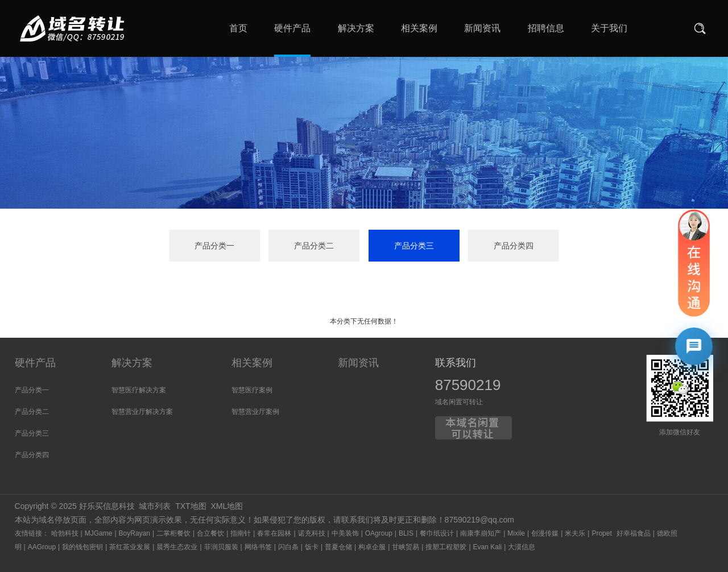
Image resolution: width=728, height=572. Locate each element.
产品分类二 (314, 246)
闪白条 (288, 547)
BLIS (406, 533)
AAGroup (42, 547)
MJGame (99, 533)
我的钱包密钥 (82, 547)
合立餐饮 (210, 533)
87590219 (468, 385)
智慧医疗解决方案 (139, 390)
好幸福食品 (634, 533)
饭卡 (312, 547)
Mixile (516, 533)
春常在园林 (274, 533)
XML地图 (227, 506)
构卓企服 (372, 547)
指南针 (241, 533)
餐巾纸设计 (437, 533)
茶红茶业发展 (130, 547)
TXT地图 (191, 506)
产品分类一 (214, 246)
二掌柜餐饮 (173, 533)
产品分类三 (414, 246)
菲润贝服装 (221, 547)
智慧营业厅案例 (255, 412)
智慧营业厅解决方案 (142, 412)
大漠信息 (522, 547)
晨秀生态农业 (177, 547)
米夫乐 (575, 533)
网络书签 (258, 547)
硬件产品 (35, 363)
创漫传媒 (545, 533)
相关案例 (252, 363)
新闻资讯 (358, 363)
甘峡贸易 (406, 547)
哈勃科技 (65, 533)
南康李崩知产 (481, 533)
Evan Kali (488, 547)
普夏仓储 (338, 547)
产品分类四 (514, 246)
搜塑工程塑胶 (446, 547)
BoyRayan (135, 533)
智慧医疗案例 (252, 390)
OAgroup (379, 533)
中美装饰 (345, 533)
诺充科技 (312, 533)
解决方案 (132, 363)
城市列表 (155, 506)
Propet (601, 533)
